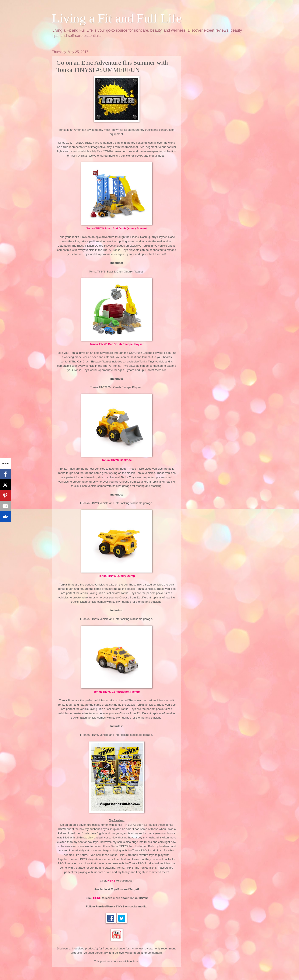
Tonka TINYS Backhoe (117, 460)
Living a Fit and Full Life (117, 18)
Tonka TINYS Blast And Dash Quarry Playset (117, 228)
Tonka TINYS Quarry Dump (117, 576)
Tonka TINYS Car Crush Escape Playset (117, 344)
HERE (112, 881)
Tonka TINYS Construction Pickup (117, 692)
